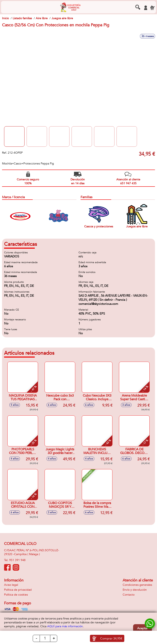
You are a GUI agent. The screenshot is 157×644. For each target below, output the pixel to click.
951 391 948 (17, 560)
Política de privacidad (18, 590)
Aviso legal (11, 585)
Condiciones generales (137, 585)
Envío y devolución (135, 590)
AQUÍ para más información (65, 626)
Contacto (129, 595)
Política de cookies (16, 595)
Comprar (111, 638)
